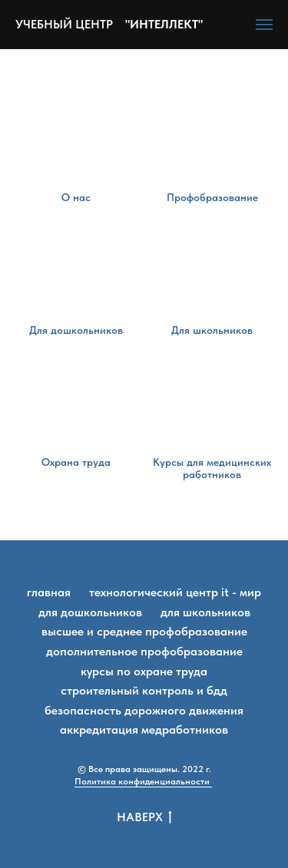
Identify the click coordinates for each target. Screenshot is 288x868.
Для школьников (205, 612)
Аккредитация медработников (144, 729)
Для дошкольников (90, 612)
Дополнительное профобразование (144, 651)
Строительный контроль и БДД (144, 690)
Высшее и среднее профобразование (144, 631)
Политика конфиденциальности (143, 781)
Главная (49, 592)
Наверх (144, 818)
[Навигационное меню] (264, 25)
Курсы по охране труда (144, 671)
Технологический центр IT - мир (175, 592)
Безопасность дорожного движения (144, 710)
